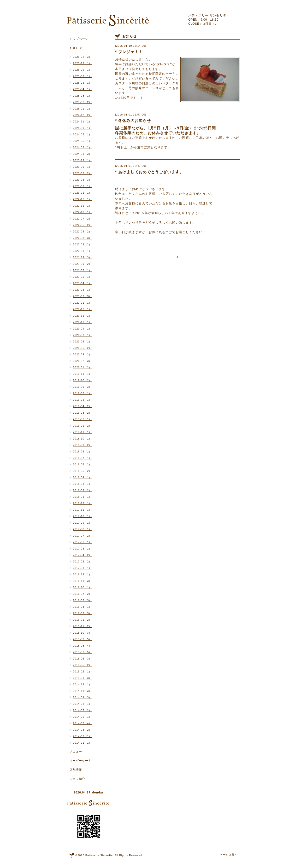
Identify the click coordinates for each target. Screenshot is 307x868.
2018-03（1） (82, 484)
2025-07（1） (82, 76)
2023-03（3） (82, 180)
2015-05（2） (82, 665)
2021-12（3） (82, 257)
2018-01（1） (82, 497)
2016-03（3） (82, 613)
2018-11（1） (82, 432)
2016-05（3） (82, 600)
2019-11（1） (82, 374)
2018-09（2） (82, 445)
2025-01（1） (82, 109)
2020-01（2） (82, 367)
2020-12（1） (82, 309)
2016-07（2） (82, 594)
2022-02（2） (82, 244)
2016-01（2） (82, 620)
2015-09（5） (82, 639)
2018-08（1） (82, 451)
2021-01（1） (82, 303)
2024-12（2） (82, 115)
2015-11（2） (82, 626)
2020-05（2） (82, 348)
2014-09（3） (82, 697)
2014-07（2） (82, 710)
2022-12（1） (82, 199)
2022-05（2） (82, 225)
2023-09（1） (82, 167)
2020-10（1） (82, 322)
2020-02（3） (82, 361)
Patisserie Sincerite (99, 855)
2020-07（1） (82, 335)
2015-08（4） (82, 646)
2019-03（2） (82, 413)
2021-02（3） (82, 296)
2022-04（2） (82, 231)
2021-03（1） (82, 290)
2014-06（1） (82, 717)
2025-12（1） (82, 63)
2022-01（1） (82, 251)
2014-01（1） (82, 743)
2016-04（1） (82, 607)
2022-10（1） (82, 212)
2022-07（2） (82, 219)
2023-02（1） (82, 186)
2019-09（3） (82, 387)
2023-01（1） (82, 193)
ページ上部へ (229, 855)
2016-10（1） (82, 587)
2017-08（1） (82, 529)
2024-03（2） (82, 147)
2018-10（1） (82, 439)
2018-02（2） (82, 490)
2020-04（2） (82, 354)
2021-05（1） (82, 277)
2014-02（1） (82, 736)
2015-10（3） (82, 633)
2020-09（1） (82, 329)
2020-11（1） (82, 316)
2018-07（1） (82, 458)
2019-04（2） (82, 406)
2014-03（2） (82, 730)
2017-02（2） (82, 561)
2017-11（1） (82, 510)
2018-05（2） (82, 471)
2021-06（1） (82, 270)
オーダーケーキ (80, 761)
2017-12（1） (82, 503)
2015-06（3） (82, 659)
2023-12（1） (82, 160)
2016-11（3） (82, 581)
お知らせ (76, 48)
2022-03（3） (82, 238)
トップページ (79, 39)
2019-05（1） (82, 400)
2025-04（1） (82, 89)
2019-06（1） (82, 393)
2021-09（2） (82, 264)
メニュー (76, 752)
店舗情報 (76, 770)
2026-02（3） (82, 57)
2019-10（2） (82, 380)
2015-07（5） (82, 652)
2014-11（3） (82, 691)
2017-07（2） (82, 536)
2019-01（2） (82, 426)
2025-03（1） (82, 96)
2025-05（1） (82, 83)
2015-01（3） (82, 678)
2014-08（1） (82, 704)
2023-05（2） (82, 173)
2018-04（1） (82, 477)
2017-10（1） (82, 516)
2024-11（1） (82, 122)
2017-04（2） (82, 555)
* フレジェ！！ (129, 52)
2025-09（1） (82, 70)
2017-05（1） (82, 549)
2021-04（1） (82, 283)
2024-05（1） (82, 141)
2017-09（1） (82, 523)
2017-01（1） (82, 568)
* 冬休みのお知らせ (133, 121)
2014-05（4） (82, 723)
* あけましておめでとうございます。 (149, 172)
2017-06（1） (82, 542)
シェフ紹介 (77, 779)
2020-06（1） (82, 341)
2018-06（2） (82, 464)
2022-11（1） (82, 206)
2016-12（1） (82, 574)
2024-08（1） (82, 134)
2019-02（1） (82, 419)
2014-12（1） (82, 684)
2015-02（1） (82, 671)
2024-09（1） (82, 128)
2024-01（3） (82, 154)
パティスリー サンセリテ (207, 15)
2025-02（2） (82, 102)
